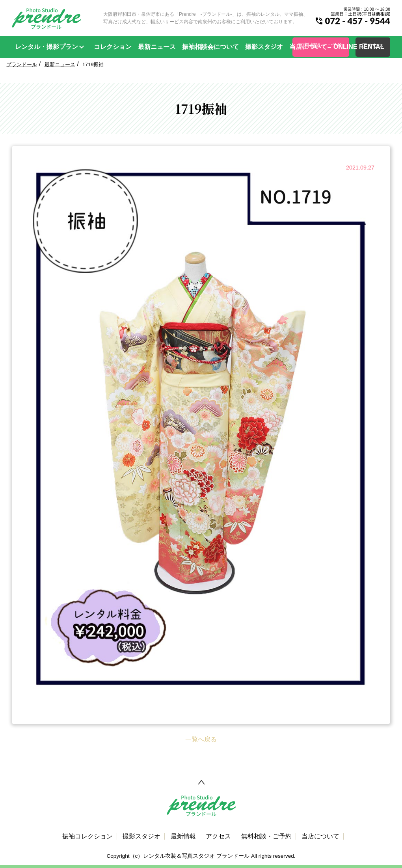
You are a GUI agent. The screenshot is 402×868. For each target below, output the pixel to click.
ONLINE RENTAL (359, 47)
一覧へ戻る (201, 739)
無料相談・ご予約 (266, 836)
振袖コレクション (87, 836)
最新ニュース (157, 47)
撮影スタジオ (264, 47)
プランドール (22, 64)
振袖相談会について (210, 47)
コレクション (113, 47)
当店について (308, 47)
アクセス (218, 836)
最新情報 (183, 836)
